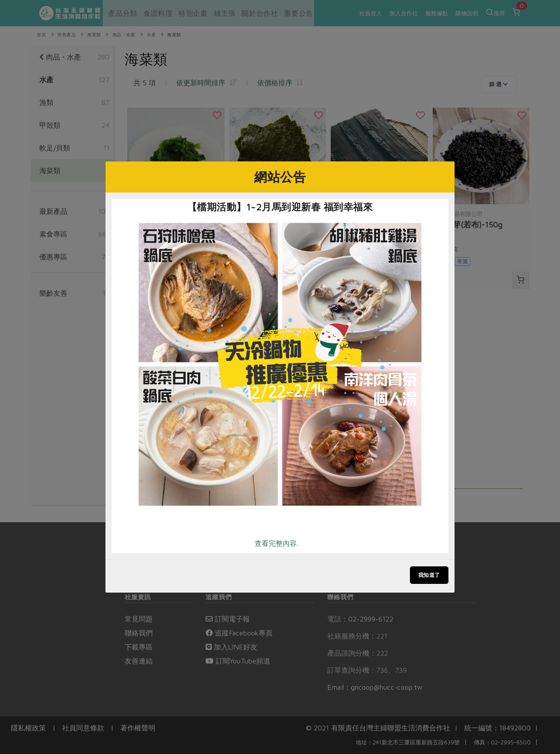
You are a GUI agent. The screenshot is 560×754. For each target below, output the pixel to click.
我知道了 (429, 575)
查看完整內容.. (277, 543)
